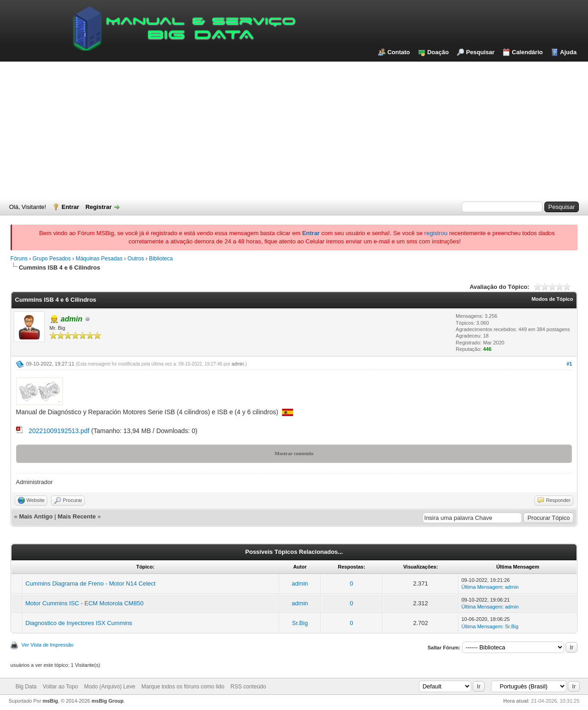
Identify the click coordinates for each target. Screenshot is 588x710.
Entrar (70, 207)
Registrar (99, 207)
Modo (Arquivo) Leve (110, 687)
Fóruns (19, 259)
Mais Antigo (36, 516)
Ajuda (568, 52)
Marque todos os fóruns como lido (183, 687)
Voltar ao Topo (60, 687)
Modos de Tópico (552, 299)
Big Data (26, 687)
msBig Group (107, 701)
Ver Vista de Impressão (48, 645)
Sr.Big (300, 623)
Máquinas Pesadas (99, 259)
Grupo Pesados (52, 259)
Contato (399, 52)
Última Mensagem (482, 587)
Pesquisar (480, 52)
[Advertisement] (294, 130)
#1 (569, 364)
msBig (51, 701)
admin (238, 364)
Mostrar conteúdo (294, 453)
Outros (136, 259)
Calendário (527, 52)
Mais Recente (77, 516)
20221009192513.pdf (59, 431)
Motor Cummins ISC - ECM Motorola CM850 (84, 603)
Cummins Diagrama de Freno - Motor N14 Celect (90, 583)
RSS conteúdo (248, 687)
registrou (436, 233)
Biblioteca (161, 259)
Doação (438, 52)
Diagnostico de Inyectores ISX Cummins (79, 623)
